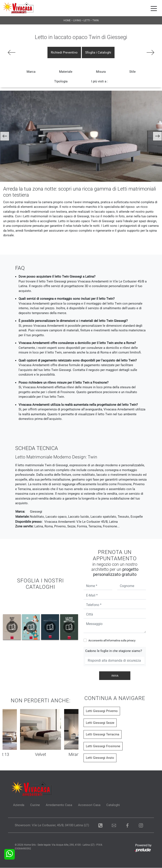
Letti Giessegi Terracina (103, 735)
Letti (87, 20)
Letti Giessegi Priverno (102, 711)
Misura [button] (101, 72)
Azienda (19, 805)
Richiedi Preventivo (64, 52)
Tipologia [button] (61, 82)
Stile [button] (132, 72)
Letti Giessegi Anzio (100, 758)
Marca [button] (31, 72)
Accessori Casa (89, 805)
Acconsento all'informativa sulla (112, 640)
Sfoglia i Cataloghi (98, 52)
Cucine (35, 805)
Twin (96, 20)
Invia (115, 676)
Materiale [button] (66, 72)
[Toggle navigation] (154, 8)
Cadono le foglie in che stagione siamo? (114, 651)
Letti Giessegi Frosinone (103, 746)
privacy (131, 640)
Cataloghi (113, 805)
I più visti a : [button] (100, 82)
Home (67, 20)
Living (77, 20)
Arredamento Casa (59, 805)
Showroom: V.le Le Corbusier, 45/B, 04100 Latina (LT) (52, 825)
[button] (5, 136)
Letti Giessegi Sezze (100, 723)
